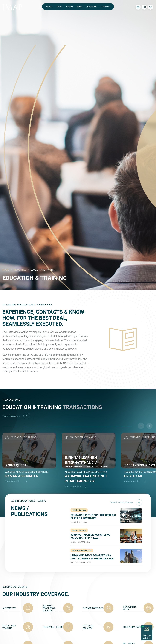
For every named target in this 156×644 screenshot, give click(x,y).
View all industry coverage (126, 502)
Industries (70, 7)
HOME (6, 270)
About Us (49, 7)
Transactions (105, 7)
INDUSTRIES (20, 270)
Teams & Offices (92, 7)
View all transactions (16, 416)
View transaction (17, 482)
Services (59, 7)
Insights (80, 7)
